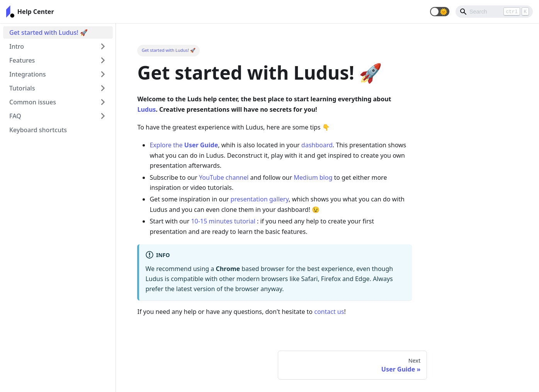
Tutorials (22, 88)
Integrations (28, 74)
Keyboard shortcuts (38, 130)
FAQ (15, 116)
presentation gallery (260, 199)
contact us (329, 312)
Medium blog (313, 177)
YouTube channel (224, 177)
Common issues (33, 102)
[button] (440, 12)
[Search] (494, 12)
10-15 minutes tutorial (223, 221)
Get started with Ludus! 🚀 (48, 32)
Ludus (146, 109)
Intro (17, 46)
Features (22, 60)
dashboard (317, 145)
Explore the (184, 145)
